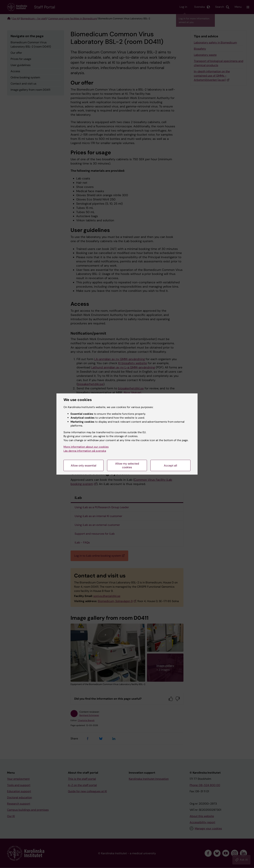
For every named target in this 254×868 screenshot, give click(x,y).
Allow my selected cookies (127, 465)
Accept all (170, 466)
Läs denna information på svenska (85, 451)
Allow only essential (84, 466)
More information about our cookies (86, 447)
